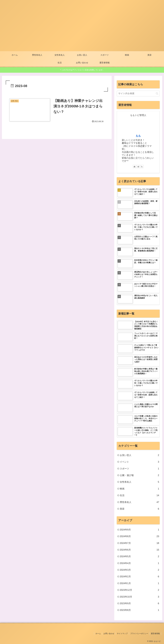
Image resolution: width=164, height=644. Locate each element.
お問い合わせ (109, 634)
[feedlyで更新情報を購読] (138, 167)
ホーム (98, 634)
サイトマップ (122, 634)
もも (138, 136)
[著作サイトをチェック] (135, 167)
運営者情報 (155, 634)
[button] (157, 94)
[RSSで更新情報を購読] (142, 167)
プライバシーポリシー (139, 634)
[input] (138, 94)
